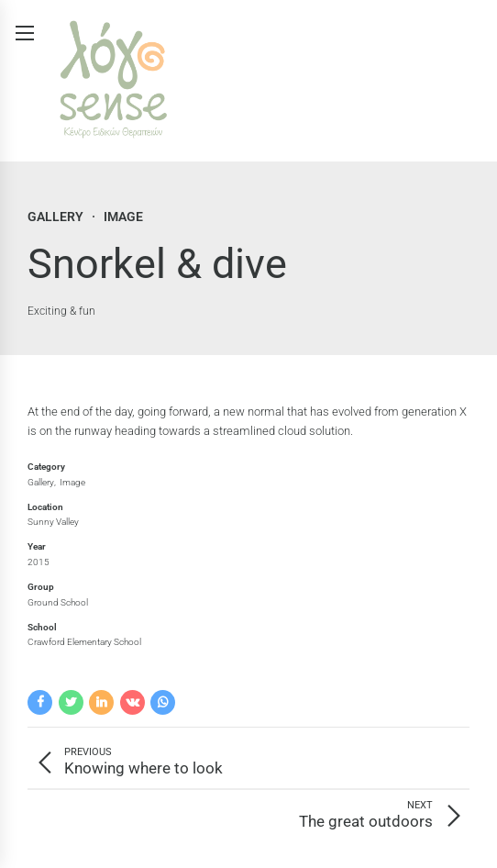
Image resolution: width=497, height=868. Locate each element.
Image (123, 217)
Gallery (55, 217)
